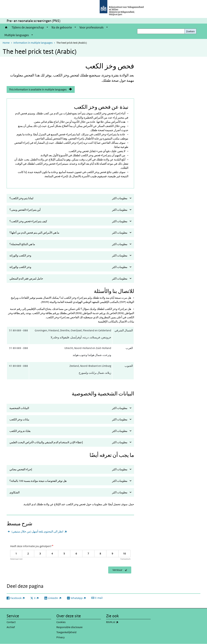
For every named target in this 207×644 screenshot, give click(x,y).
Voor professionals (91, 27)
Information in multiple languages (33, 43)
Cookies (61, 622)
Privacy (60, 637)
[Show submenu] (47, 27)
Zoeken (190, 31)
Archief (11, 627)
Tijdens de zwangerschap (28, 27)
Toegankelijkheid (66, 632)
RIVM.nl (120, 622)
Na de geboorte (62, 27)
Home (6, 27)
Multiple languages (17, 35)
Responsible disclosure (69, 627)
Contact (11, 622)
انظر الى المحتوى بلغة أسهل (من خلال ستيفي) (39, 531)
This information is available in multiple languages (38, 89)
